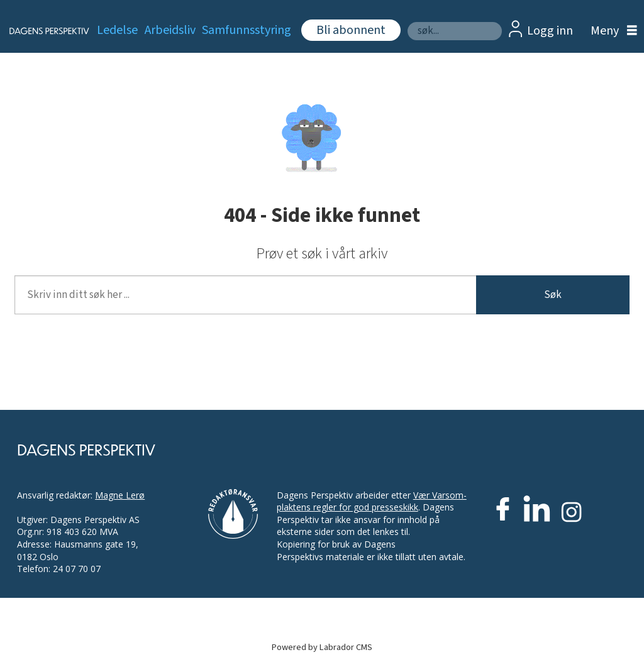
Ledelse (117, 30)
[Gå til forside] (42, 31)
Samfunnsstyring (247, 30)
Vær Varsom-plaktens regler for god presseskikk (372, 501)
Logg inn (550, 31)
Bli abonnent (351, 30)
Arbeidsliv (170, 30)
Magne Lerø (120, 495)
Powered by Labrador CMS (322, 647)
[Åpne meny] (611, 31)
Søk (407, 22)
